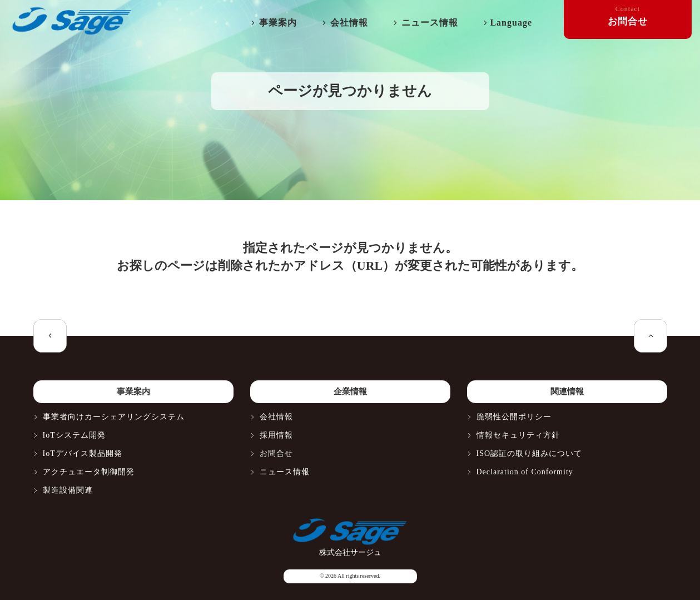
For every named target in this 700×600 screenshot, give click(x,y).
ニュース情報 (430, 23)
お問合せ (276, 453)
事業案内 (278, 23)
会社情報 (349, 23)
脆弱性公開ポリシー (514, 417)
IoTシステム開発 (74, 435)
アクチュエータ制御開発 (89, 472)
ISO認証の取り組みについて (530, 453)
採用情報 (276, 435)
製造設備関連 (68, 490)
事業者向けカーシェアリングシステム (114, 417)
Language (511, 23)
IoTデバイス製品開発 (83, 453)
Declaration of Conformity (525, 472)
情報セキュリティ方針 (518, 435)
